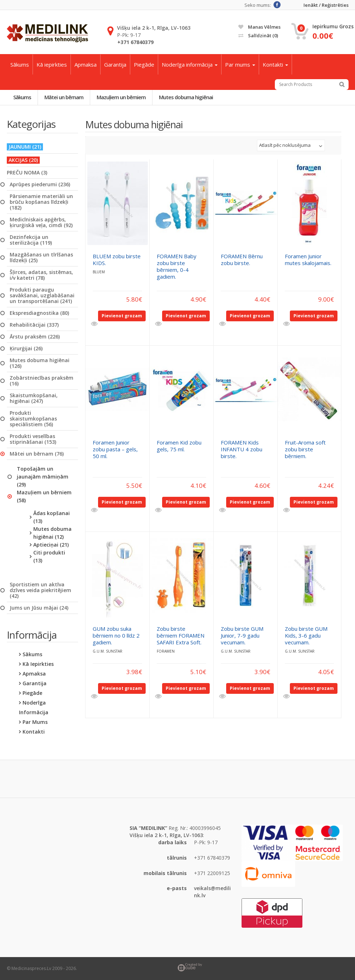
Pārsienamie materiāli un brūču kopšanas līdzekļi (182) (41, 202)
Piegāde (144, 64)
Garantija (115, 64)
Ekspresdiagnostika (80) (39, 313)
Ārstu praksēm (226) (35, 337)
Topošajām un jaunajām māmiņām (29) (43, 477)
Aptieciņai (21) (51, 545)
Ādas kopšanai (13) (52, 517)
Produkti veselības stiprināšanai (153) (33, 439)
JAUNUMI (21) (25, 147)
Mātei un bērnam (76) (37, 454)
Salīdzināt (258, 35)
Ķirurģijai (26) (26, 349)
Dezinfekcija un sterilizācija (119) (31, 240)
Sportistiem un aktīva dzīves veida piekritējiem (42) (40, 590)
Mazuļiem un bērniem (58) (44, 496)
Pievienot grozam (122, 316)
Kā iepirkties (52, 64)
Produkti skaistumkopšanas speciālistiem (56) (33, 419)
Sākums (20, 64)
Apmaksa (86, 64)
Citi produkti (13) (49, 556)
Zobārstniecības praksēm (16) (42, 381)
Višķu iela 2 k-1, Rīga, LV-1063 (154, 28)
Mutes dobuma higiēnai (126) (40, 363)
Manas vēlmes (259, 27)
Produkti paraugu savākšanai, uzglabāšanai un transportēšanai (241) (42, 296)
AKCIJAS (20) (23, 160)
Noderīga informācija (190, 64)
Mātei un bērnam (64, 97)
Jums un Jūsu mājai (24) (39, 608)
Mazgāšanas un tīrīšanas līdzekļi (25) (41, 258)
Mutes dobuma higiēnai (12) (52, 533)
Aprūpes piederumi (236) (40, 184)
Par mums (240, 64)
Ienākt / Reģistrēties (326, 5)
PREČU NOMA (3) (27, 173)
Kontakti (275, 64)
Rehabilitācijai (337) (34, 325)
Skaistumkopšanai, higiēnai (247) (34, 398)
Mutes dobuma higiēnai (186, 97)
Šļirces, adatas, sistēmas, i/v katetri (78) (41, 275)
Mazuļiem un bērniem (121, 97)
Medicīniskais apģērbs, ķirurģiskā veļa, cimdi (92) (41, 222)
